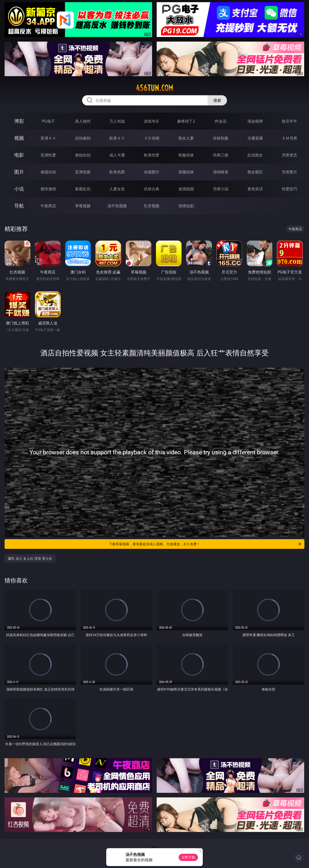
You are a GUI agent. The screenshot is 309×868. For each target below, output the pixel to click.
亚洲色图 (83, 172)
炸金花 (221, 121)
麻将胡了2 (186, 121)
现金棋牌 (255, 121)
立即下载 (188, 857)
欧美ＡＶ (117, 138)
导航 (19, 206)
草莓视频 (83, 206)
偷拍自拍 (83, 155)
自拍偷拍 (83, 138)
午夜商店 (48, 206)
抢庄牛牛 (289, 121)
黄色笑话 (255, 189)
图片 (19, 172)
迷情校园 (186, 189)
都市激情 (48, 189)
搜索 (217, 100)
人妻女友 (117, 189)
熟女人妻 (186, 138)
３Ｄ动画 (152, 138)
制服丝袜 (186, 155)
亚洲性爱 (48, 155)
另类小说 (221, 189)
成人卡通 (117, 155)
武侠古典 (152, 189)
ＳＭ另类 (289, 138)
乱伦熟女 (255, 155)
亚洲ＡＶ (48, 138)
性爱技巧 (289, 189)
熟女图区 (255, 172)
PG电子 (48, 121)
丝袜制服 (221, 138)
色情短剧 (186, 206)
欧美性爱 (152, 155)
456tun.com (154, 88)
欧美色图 (117, 172)
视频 (19, 138)
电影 (19, 155)
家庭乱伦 (83, 189)
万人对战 (117, 121)
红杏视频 (152, 206)
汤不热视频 (117, 206)
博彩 (19, 121)
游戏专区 (152, 121)
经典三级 (221, 155)
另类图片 (289, 172)
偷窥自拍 (48, 172)
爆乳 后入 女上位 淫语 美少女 (30, 558)
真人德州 (83, 121)
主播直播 (255, 138)
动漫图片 (152, 172)
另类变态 (289, 155)
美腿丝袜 (186, 172)
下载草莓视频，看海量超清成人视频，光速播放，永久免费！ (205, 544)
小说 (19, 189)
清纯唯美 (221, 172)
